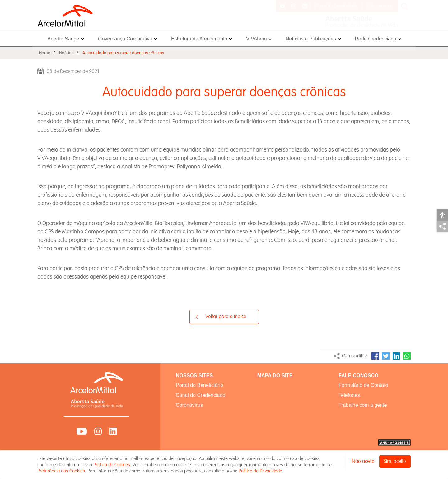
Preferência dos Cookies (61, 471)
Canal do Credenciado (201, 395)
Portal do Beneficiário (336, 6)
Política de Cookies (112, 465)
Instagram (98, 431)
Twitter (386, 356)
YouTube (82, 431)
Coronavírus (189, 405)
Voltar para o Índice (226, 317)
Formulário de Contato (363, 385)
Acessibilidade (442, 215)
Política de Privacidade (260, 471)
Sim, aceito (395, 461)
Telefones (349, 395)
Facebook (375, 356)
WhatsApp (407, 356)
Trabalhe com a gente (363, 405)
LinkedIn (396, 356)
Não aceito (363, 461)
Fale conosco (380, 6)
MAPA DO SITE (275, 376)
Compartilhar (442, 226)
